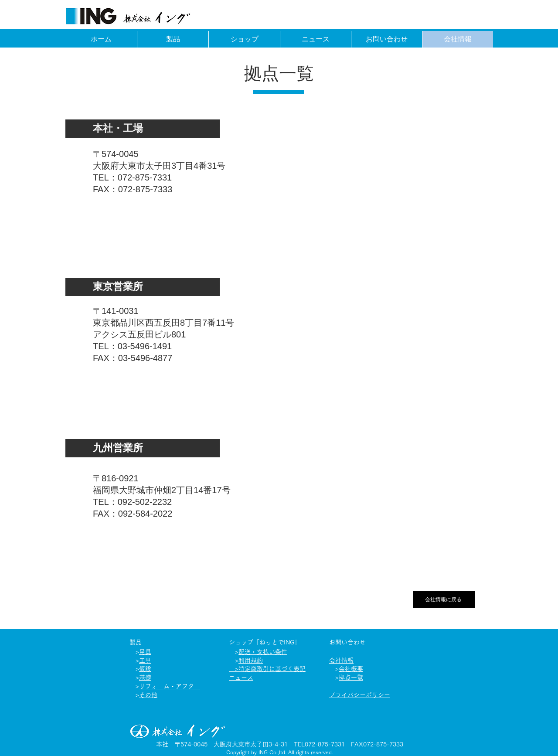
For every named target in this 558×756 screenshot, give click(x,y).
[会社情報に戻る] (444, 599)
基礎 (145, 678)
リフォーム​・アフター (170, 686)
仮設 (145, 669)
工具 (145, 661)
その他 (148, 695)
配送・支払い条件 (263, 652)
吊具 (145, 652)
